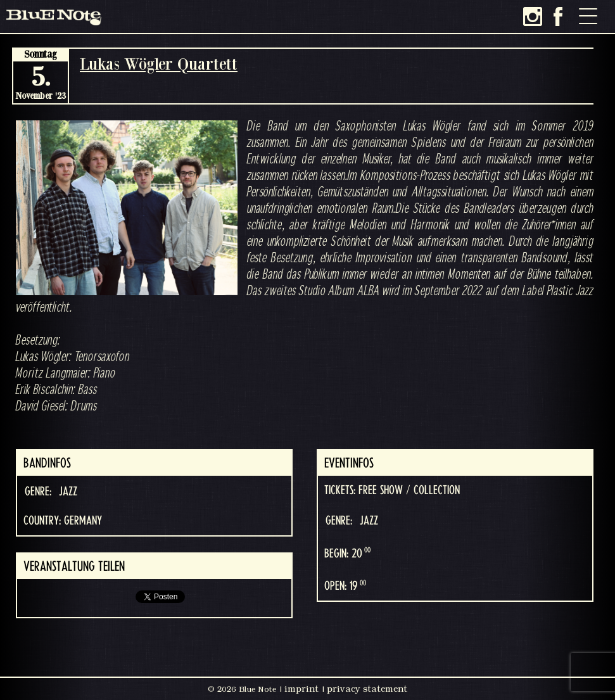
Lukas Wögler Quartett (159, 64)
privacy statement (367, 689)
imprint (301, 689)
